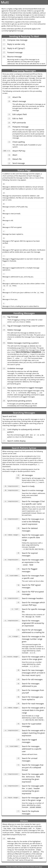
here (40, 867)
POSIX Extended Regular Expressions (21, 457)
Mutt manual (21, 26)
